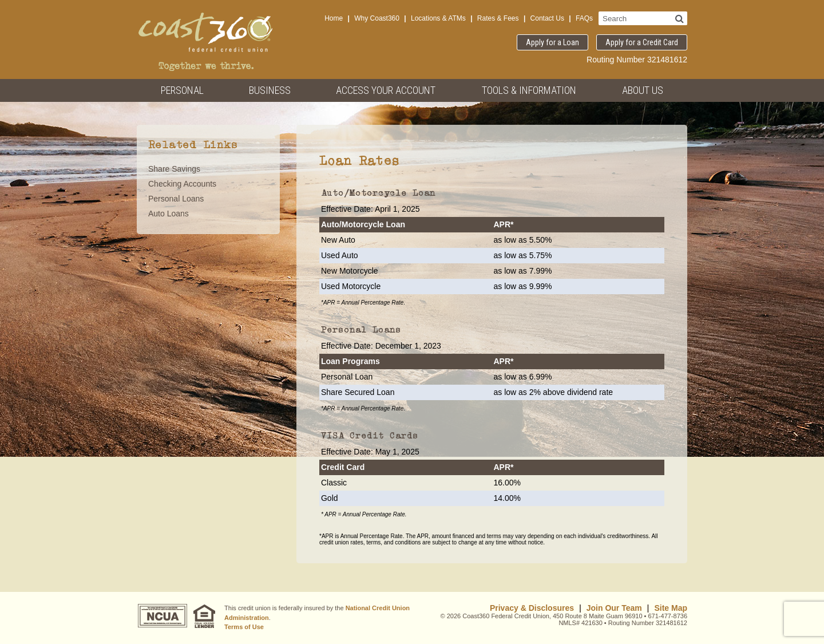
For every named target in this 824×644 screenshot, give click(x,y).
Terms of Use (244, 627)
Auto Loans (169, 214)
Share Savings (174, 169)
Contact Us (547, 18)
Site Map (671, 608)
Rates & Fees (498, 18)
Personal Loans (176, 199)
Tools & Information (529, 90)
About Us (643, 90)
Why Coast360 (377, 18)
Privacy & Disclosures (532, 608)
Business (270, 90)
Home (334, 18)
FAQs (584, 18)
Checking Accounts (182, 184)
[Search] (680, 18)
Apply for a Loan (552, 42)
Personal (182, 90)
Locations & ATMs (438, 18)
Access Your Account (386, 90)
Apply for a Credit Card (642, 42)
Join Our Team (614, 608)
